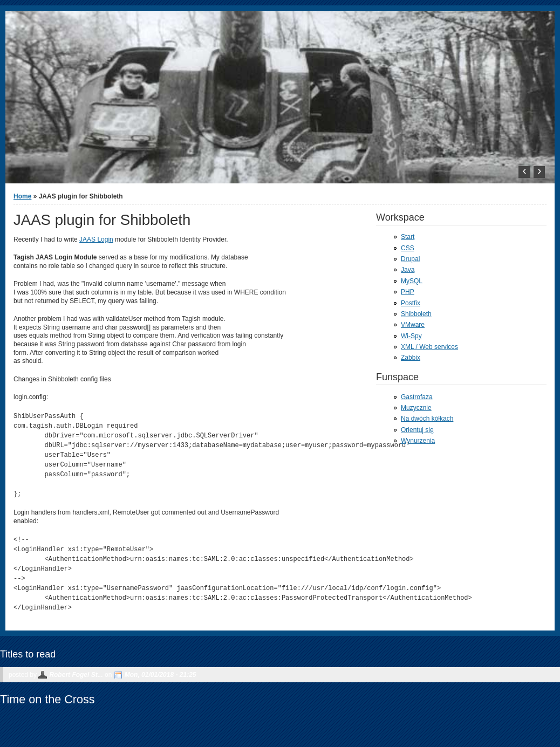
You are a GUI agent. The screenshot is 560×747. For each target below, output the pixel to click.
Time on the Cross (47, 699)
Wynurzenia (418, 441)
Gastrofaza (417, 397)
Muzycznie (416, 408)
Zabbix (411, 358)
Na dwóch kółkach (427, 419)
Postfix (411, 303)
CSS (408, 248)
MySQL (412, 281)
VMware (413, 325)
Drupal (410, 259)
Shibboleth (416, 314)
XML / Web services (429, 347)
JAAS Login (96, 239)
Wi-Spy (411, 336)
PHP (408, 292)
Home (22, 196)
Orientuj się (417, 430)
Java (408, 270)
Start (408, 237)
